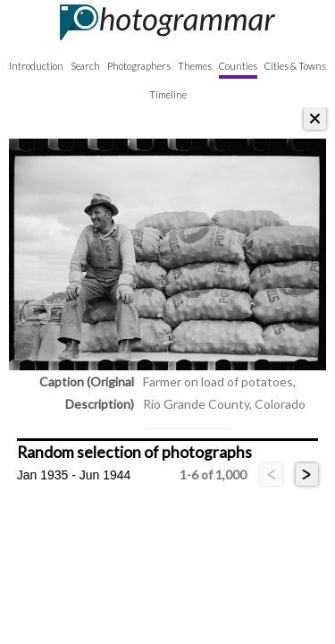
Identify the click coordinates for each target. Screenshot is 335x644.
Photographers (139, 66)
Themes (195, 66)
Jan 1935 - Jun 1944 (74, 475)
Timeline (168, 94)
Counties (238, 66)
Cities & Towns (295, 66)
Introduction (36, 66)
